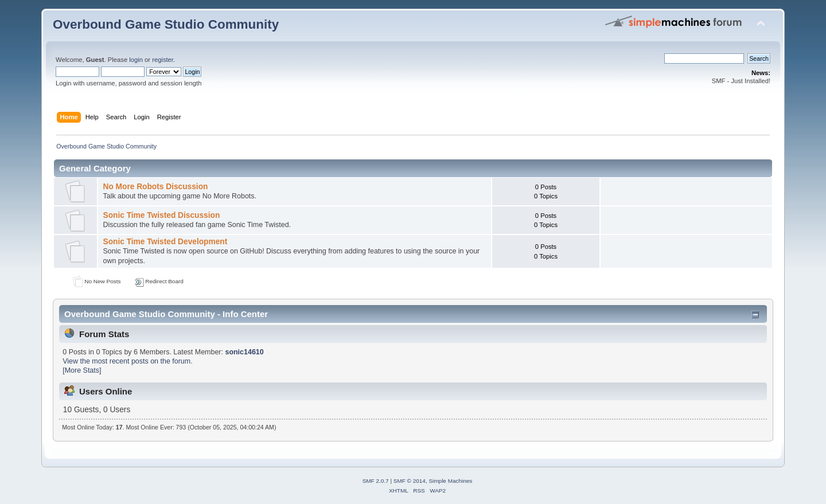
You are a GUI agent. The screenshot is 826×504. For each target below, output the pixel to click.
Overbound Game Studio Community (166, 24)
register (163, 60)
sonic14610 (244, 352)
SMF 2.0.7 (376, 481)
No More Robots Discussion (155, 187)
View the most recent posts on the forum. (127, 361)
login (136, 60)
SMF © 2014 (410, 481)
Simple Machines (450, 481)
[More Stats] (82, 370)
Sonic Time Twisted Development (165, 242)
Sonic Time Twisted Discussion (161, 215)
